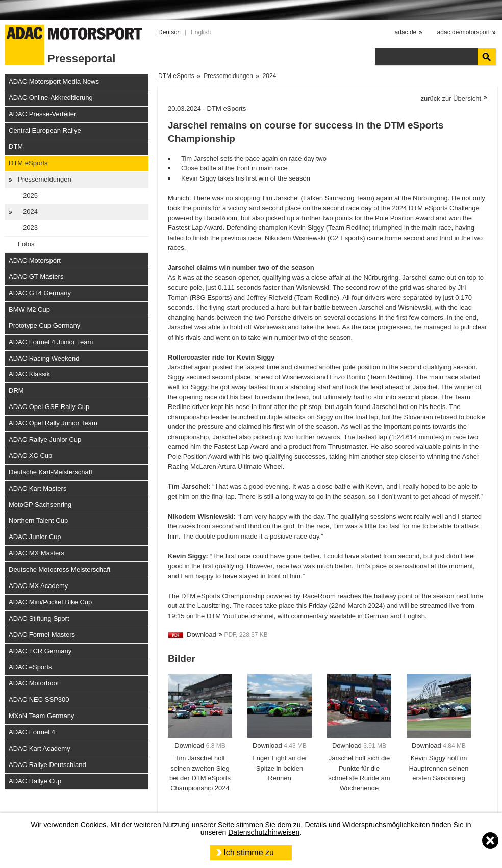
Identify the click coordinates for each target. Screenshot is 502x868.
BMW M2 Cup (29, 309)
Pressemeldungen (45, 179)
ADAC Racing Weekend (44, 358)
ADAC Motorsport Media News (54, 81)
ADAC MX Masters (36, 553)
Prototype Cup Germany (44, 326)
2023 (30, 228)
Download (202, 635)
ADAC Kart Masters (37, 488)
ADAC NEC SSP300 (39, 699)
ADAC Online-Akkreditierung (51, 98)
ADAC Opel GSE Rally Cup (49, 407)
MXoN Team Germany (41, 716)
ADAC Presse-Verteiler (42, 114)
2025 (30, 196)
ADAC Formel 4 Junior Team (51, 342)
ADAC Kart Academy (40, 748)
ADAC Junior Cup (35, 537)
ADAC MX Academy (38, 586)
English (201, 32)
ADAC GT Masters (36, 277)
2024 (30, 211)
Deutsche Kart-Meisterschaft (51, 472)
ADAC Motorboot (34, 683)
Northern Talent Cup (38, 520)
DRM (16, 390)
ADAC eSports (30, 667)
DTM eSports (28, 163)
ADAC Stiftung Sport (39, 618)
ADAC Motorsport (35, 260)
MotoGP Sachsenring (40, 505)
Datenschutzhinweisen (264, 832)
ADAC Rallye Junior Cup (45, 439)
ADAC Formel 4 (32, 732)
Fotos (26, 244)
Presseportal (81, 58)
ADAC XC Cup (30, 456)
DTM (16, 147)
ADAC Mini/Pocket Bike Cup (50, 602)
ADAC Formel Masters (42, 635)
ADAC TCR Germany (40, 651)
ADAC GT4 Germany (40, 293)
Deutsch (169, 32)
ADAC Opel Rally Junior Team (53, 423)
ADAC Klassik (29, 374)
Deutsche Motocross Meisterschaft (59, 569)
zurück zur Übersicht (451, 99)
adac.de (406, 32)
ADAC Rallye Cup (35, 781)
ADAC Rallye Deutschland (47, 765)
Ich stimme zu (249, 852)
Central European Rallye (45, 130)
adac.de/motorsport (463, 32)
